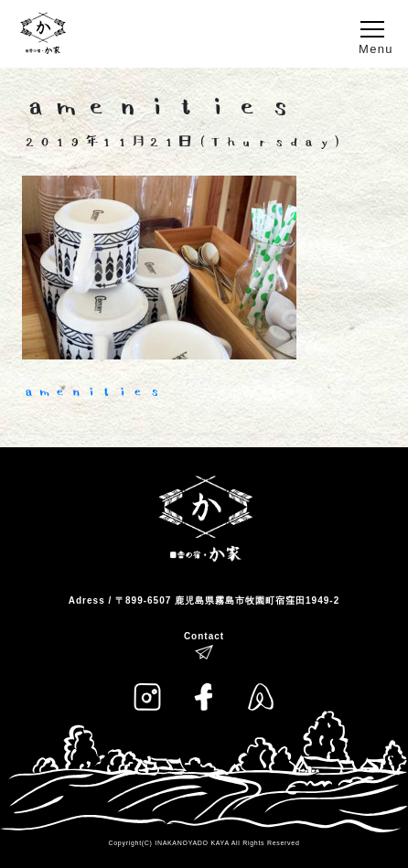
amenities (92, 392)
